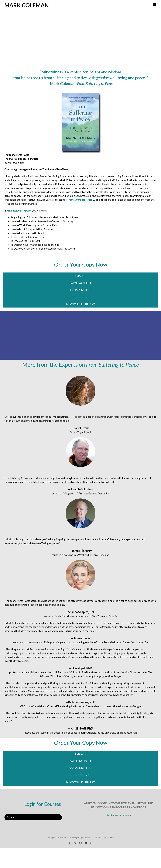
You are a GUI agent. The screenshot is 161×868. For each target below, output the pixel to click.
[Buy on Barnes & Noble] (80, 283)
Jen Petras (110, 838)
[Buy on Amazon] (80, 276)
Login (10, 817)
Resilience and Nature (119, 815)
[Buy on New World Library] (80, 304)
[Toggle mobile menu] (155, 5)
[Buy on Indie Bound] (80, 290)
